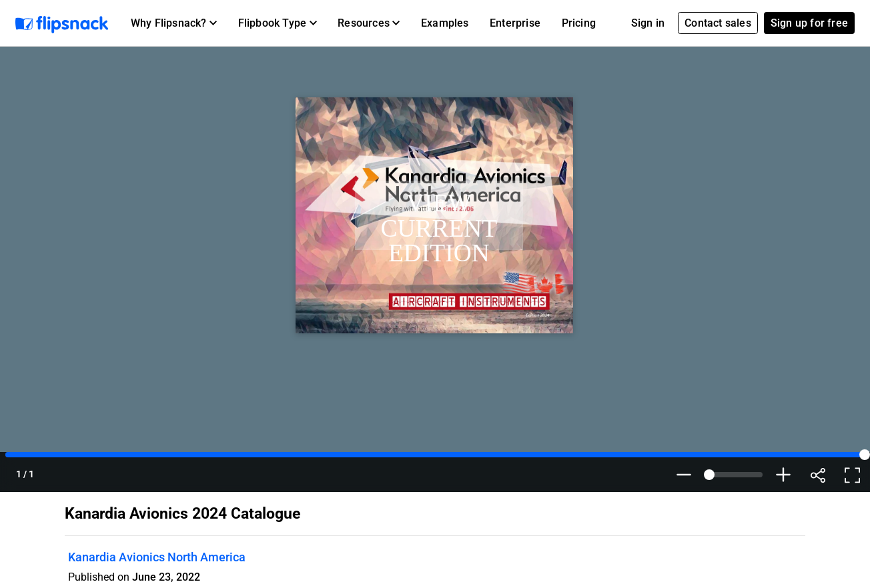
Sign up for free (809, 23)
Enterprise (515, 23)
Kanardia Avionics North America (157, 557)
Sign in (648, 23)
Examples (445, 23)
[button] (174, 23)
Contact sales (718, 23)
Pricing (579, 23)
